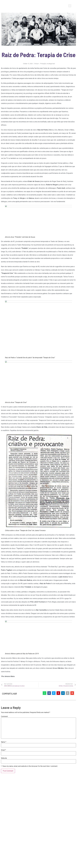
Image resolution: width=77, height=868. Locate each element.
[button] (70, 6)
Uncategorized (51, 64)
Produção (43, 64)
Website (4, 768)
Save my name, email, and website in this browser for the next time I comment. (30, 776)
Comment (4, 726)
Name (4, 752)
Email (3, 760)
